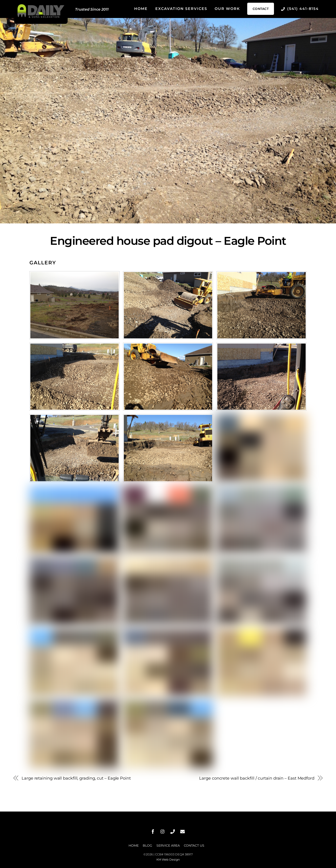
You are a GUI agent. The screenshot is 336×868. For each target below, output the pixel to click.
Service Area (168, 846)
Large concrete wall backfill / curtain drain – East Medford (257, 778)
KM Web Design (168, 859)
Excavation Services (181, 9)
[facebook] (153, 831)
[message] (182, 831)
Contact (261, 9)
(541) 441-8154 (300, 9)
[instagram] (163, 831)
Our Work (227, 9)
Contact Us (194, 846)
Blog (147, 846)
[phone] (173, 831)
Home (141, 9)
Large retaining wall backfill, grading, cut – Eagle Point (76, 778)
